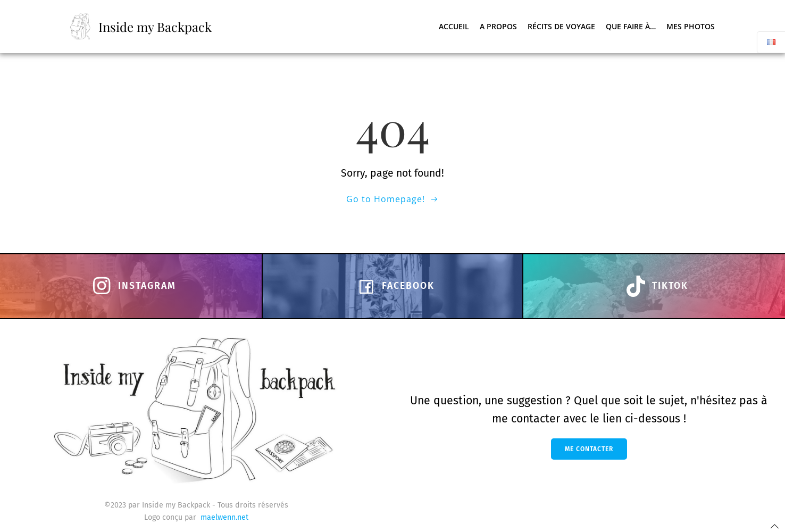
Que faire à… (631, 26)
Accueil (454, 26)
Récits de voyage (561, 26)
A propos (498, 26)
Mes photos (691, 26)
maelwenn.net (224, 517)
